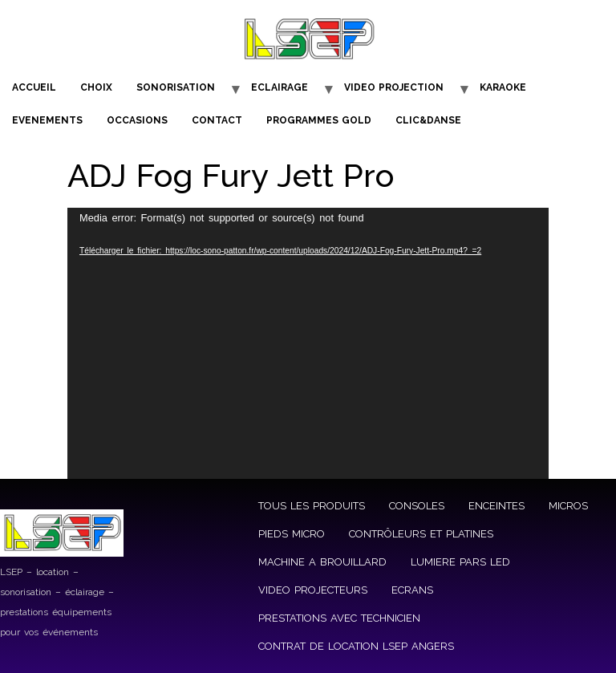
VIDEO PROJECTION (394, 87)
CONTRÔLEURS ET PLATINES (421, 534)
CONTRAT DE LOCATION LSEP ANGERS (356, 646)
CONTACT (217, 120)
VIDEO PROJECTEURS (313, 590)
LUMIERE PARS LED (460, 562)
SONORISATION (176, 87)
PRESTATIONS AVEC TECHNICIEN (339, 618)
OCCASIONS (137, 120)
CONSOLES (417, 506)
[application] (308, 343)
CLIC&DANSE (428, 120)
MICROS (568, 506)
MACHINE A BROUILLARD (322, 562)
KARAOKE (503, 87)
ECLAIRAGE (280, 87)
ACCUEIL (34, 87)
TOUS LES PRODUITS (312, 506)
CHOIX (96, 87)
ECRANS (412, 590)
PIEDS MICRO (292, 534)
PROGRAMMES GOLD (319, 120)
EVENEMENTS (47, 120)
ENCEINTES (496, 506)
